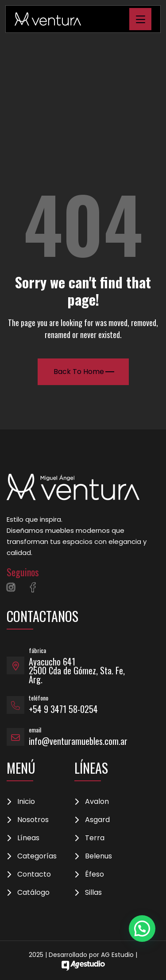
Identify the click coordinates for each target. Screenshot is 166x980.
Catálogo (33, 893)
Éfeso (95, 874)
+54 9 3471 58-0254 (63, 709)
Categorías (37, 856)
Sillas (93, 893)
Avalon (97, 802)
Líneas (28, 838)
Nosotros (33, 820)
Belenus (98, 856)
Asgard (97, 820)
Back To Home (84, 372)
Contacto (34, 874)
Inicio (26, 802)
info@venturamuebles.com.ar (78, 741)
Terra (95, 838)
